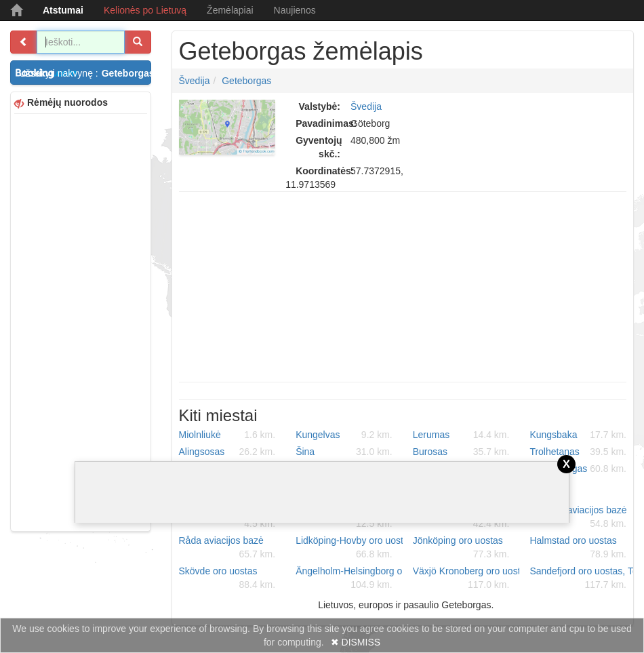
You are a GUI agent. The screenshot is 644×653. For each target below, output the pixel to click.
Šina (344, 452)
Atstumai (63, 10)
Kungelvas (344, 435)
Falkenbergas (578, 469)
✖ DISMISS (356, 642)
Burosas (461, 452)
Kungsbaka (578, 435)
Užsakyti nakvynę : (85, 73)
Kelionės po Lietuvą (145, 10)
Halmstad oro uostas (578, 548)
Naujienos (295, 10)
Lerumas (461, 435)
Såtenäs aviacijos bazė (578, 517)
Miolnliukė (227, 435)
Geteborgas (246, 81)
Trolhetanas (578, 452)
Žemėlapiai (230, 10)
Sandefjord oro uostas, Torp (583, 578)
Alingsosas (227, 452)
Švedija (195, 81)
